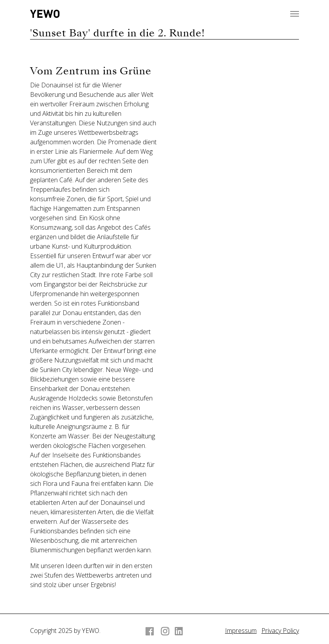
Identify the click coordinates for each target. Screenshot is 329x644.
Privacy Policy (280, 631)
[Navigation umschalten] (295, 14)
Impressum (241, 631)
